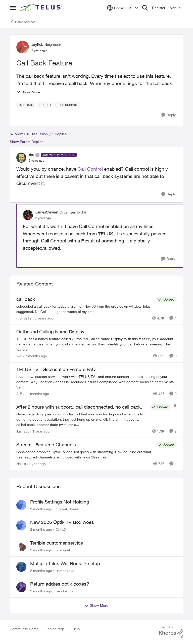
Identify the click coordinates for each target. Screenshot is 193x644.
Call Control (90, 169)
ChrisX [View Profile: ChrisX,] (61, 529)
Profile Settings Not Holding (60, 502)
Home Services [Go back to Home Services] (22, 22)
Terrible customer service (57, 543)
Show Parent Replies (27, 142)
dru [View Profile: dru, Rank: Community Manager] (32, 155)
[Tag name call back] (26, 105)
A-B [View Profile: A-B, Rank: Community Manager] (19, 356)
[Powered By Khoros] (171, 632)
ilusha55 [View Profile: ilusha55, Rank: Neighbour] (23, 431)
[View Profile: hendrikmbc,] (21, 587)
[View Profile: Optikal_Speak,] (21, 505)
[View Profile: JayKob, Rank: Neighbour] (23, 47)
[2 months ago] (41, 509)
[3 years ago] (43, 318)
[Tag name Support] (45, 105)
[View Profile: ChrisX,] (21, 525)
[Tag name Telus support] (67, 105)
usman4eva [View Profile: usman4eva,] (65, 570)
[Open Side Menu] (13, 8)
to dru (81, 212)
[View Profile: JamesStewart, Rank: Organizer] (28, 215)
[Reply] (168, 115)
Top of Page (55, 629)
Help (76, 629)
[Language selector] (123, 8)
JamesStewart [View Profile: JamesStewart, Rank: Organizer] (47, 212)
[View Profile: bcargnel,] (21, 546)
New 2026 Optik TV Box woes (62, 522)
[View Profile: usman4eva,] (21, 567)
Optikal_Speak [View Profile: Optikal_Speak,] (67, 509)
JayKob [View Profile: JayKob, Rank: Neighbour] (37, 44)
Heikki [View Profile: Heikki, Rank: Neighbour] (21, 464)
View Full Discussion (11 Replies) (39, 134)
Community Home (24, 629)
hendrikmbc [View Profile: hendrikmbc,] (65, 591)
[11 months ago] (36, 393)
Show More (28, 92)
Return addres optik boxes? (60, 584)
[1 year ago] (40, 431)
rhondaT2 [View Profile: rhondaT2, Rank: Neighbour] (24, 318)
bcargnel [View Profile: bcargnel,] (63, 550)
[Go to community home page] (41, 8)
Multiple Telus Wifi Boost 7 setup (65, 563)
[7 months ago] (35, 356)
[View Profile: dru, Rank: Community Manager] (21, 158)
